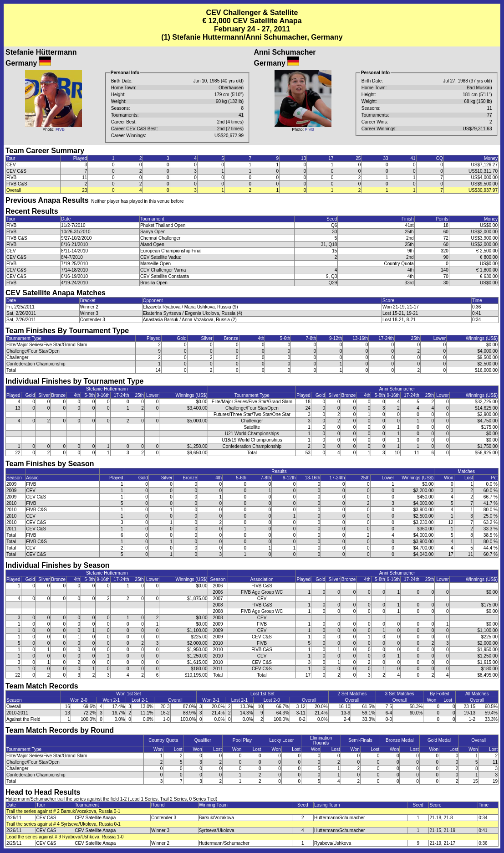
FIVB (60, 129)
